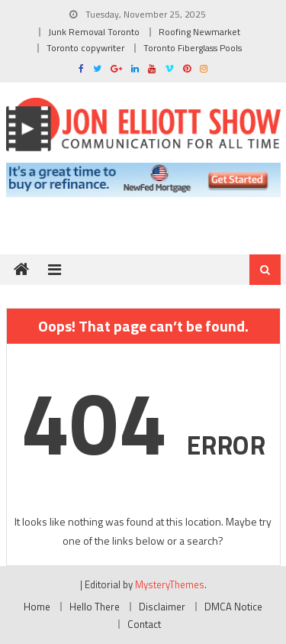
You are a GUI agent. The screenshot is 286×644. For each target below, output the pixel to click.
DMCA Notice (233, 607)
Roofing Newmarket (199, 32)
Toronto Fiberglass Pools (193, 48)
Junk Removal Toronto (94, 32)
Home (37, 607)
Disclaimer (162, 607)
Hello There (95, 607)
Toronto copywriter (85, 48)
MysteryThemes (170, 584)
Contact (144, 624)
